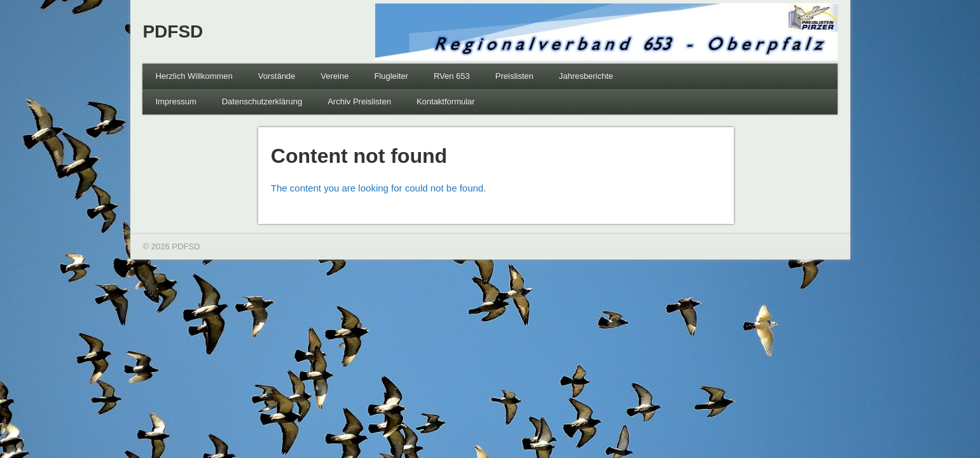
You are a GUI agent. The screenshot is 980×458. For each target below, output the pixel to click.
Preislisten (514, 76)
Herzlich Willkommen (194, 76)
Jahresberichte (586, 76)
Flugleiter (391, 76)
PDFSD (173, 31)
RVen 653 (452, 76)
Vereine (335, 76)
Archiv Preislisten (359, 101)
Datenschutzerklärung (262, 101)
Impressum (176, 101)
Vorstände (277, 76)
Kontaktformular (446, 101)
